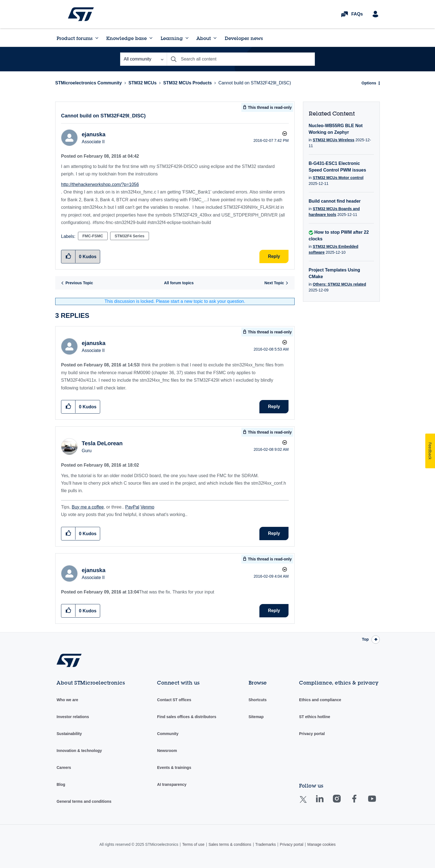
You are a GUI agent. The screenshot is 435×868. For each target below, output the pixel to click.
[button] (68, 407)
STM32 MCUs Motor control (338, 178)
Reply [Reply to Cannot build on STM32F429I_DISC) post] (274, 256)
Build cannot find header (335, 201)
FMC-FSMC (93, 236)
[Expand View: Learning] (187, 38)
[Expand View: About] (215, 38)
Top (365, 639)
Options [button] (369, 83)
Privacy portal (312, 734)
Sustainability (69, 734)
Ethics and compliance (320, 700)
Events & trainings (174, 768)
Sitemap (256, 717)
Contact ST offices (174, 700)
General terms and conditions (84, 801)
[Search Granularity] (143, 59)
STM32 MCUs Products (187, 83)
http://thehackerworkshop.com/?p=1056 (100, 184)
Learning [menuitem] (172, 38)
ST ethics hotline (315, 717)
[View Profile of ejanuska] (93, 134)
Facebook (360, 803)
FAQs (357, 14)
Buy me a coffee (88, 507)
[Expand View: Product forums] (97, 38)
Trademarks (265, 844)
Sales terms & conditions (230, 844)
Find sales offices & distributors (187, 717)
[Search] (241, 59)
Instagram (342, 803)
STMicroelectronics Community (81, 14)
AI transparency (172, 784)
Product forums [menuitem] (75, 38)
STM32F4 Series (129, 236)
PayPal (132, 507)
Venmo (147, 507)
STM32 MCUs (142, 83)
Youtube (377, 803)
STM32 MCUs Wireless (333, 140)
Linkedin (325, 803)
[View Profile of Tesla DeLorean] (102, 443)
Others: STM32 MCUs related (339, 284)
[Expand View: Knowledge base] (151, 38)
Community (168, 734)
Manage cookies (322, 844)
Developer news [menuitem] (244, 38)
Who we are (67, 700)
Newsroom (167, 751)
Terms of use (193, 844)
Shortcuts (258, 700)
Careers (64, 768)
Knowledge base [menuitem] (127, 38)
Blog (61, 784)
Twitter (308, 803)
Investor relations (73, 717)
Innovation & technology (79, 751)
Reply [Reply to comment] (274, 407)
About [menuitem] (204, 38)
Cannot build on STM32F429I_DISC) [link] (255, 83)
